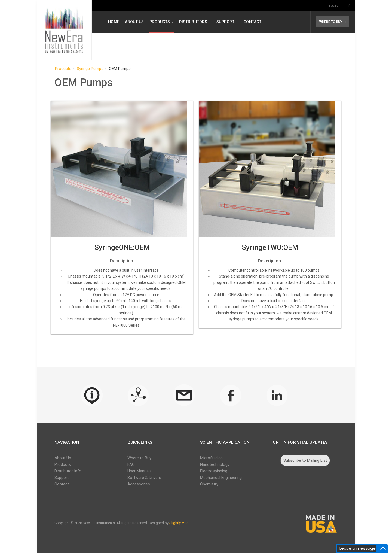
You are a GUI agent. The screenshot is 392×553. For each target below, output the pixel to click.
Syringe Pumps (94, 69)
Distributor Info (71, 471)
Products (165, 22)
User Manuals (141, 471)
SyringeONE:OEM (124, 247)
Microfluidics (211, 458)
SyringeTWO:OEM (268, 247)
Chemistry (209, 484)
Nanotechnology (215, 464)
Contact (256, 22)
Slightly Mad (183, 523)
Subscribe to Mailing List (302, 460)
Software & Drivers (146, 478)
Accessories (140, 484)
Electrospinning (214, 471)
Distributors (199, 22)
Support (231, 22)
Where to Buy (141, 458)
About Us (138, 22)
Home (117, 22)
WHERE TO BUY (327, 22)
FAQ (133, 464)
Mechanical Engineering (221, 478)
